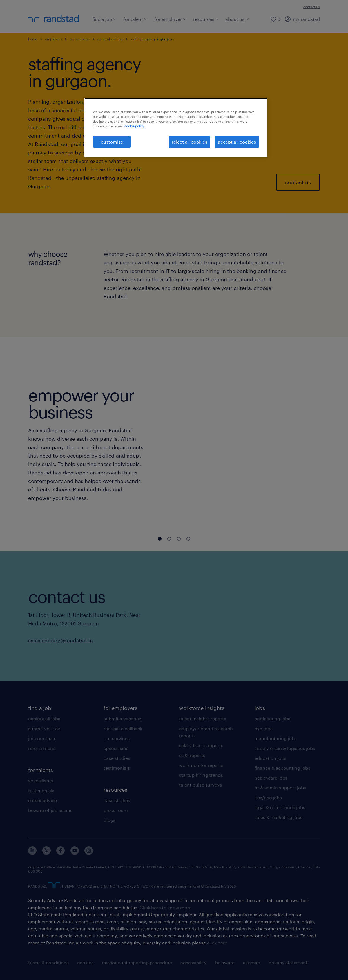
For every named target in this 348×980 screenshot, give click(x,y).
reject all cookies (189, 142)
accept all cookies (237, 142)
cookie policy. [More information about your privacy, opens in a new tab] (135, 126)
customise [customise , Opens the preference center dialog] (112, 142)
